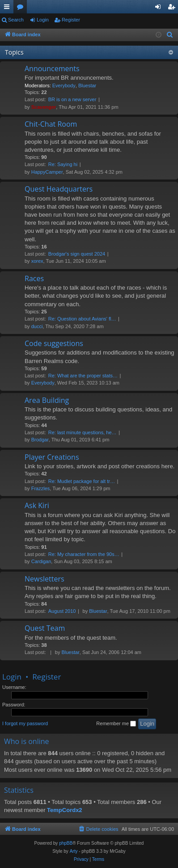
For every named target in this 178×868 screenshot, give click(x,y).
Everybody (64, 86)
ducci (37, 326)
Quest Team (45, 628)
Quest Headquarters (59, 189)
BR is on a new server (72, 99)
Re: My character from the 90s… (84, 554)
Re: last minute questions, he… (83, 432)
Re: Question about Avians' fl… (82, 319)
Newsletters (44, 579)
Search (16, 20)
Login (43, 20)
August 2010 (62, 611)
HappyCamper (47, 172)
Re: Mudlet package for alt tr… (82, 481)
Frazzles (41, 488)
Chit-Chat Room (51, 124)
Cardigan (41, 561)
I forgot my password (25, 723)
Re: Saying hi (63, 164)
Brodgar (40, 440)
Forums (22, 9)
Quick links (8, 9)
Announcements (52, 68)
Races (34, 278)
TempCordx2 (65, 810)
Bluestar (87, 86)
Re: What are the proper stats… (83, 376)
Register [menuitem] (173, 9)
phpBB (66, 843)
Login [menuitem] (160, 9)
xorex (37, 261)
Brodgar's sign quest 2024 (77, 254)
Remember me (116, 724)
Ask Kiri (37, 505)
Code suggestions (54, 343)
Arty (74, 851)
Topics (14, 52)
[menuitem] (170, 35)
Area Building (47, 400)
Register (71, 20)
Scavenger (44, 107)
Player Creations (52, 457)
